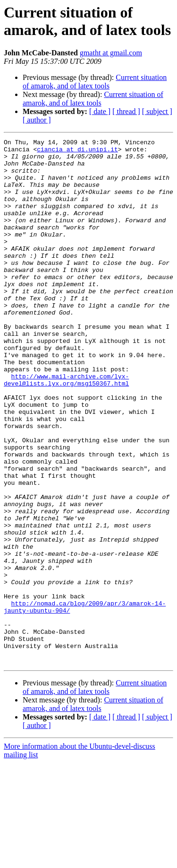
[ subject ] (157, 111)
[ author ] (37, 120)
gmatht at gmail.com (111, 53)
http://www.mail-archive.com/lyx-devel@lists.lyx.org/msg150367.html (66, 429)
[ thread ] (126, 111)
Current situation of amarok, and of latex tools (95, 82)
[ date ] (100, 111)
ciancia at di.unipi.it (77, 152)
